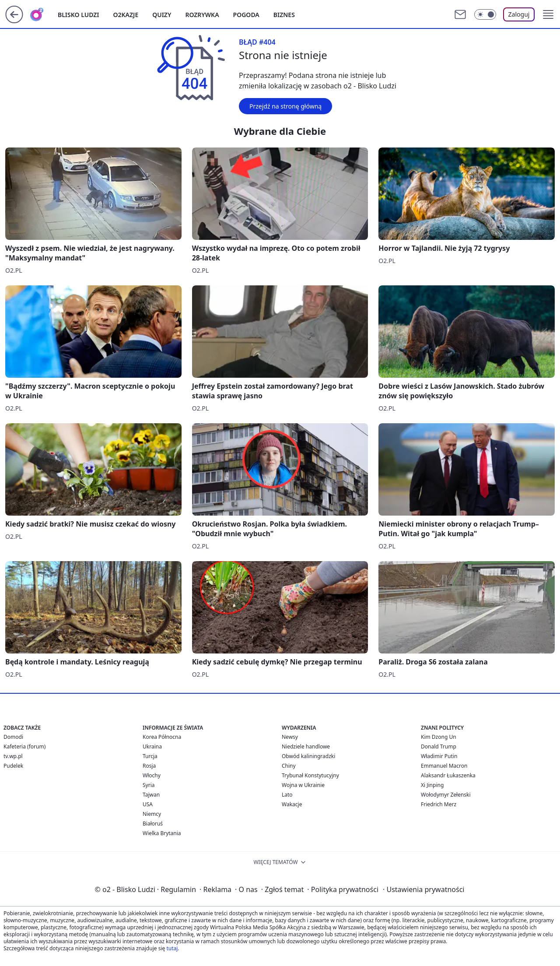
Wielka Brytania (162, 833)
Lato (287, 795)
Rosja (149, 766)
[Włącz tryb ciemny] (485, 14)
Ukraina (152, 746)
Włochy (152, 775)
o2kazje (126, 15)
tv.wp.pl (13, 756)
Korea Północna (162, 737)
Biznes (284, 15)
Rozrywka (202, 15)
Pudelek (13, 766)
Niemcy (152, 814)
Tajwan (151, 795)
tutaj (172, 948)
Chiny (289, 766)
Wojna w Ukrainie (303, 785)
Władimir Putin (439, 756)
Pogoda (246, 15)
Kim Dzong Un (439, 737)
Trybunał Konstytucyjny (310, 775)
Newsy (290, 737)
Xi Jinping (432, 785)
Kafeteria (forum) (24, 746)
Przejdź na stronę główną (285, 106)
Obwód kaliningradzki (308, 756)
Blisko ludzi (79, 15)
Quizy (162, 15)
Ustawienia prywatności (423, 889)
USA (148, 804)
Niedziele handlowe (306, 746)
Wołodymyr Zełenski (446, 795)
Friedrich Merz (439, 804)
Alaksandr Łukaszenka (448, 775)
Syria (149, 785)
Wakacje (292, 804)
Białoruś (153, 824)
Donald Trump (439, 746)
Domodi (13, 737)
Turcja (150, 756)
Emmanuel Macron (444, 766)
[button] (548, 14)
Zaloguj (519, 14)
